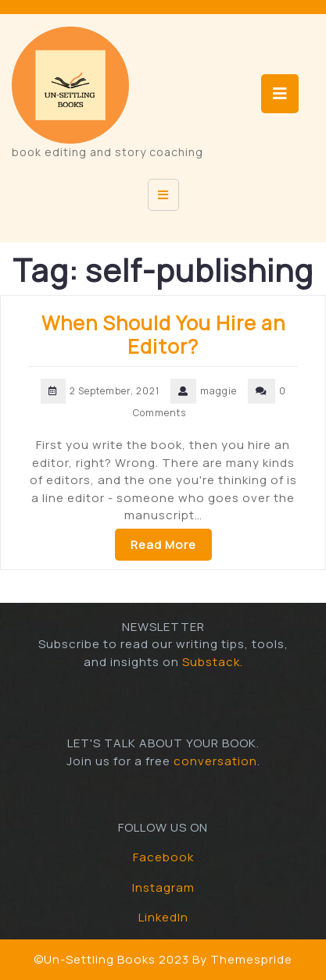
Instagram (163, 887)
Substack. (213, 662)
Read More (163, 545)
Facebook (163, 857)
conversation (215, 761)
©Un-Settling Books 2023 (111, 959)
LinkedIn (163, 917)
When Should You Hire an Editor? (163, 335)
